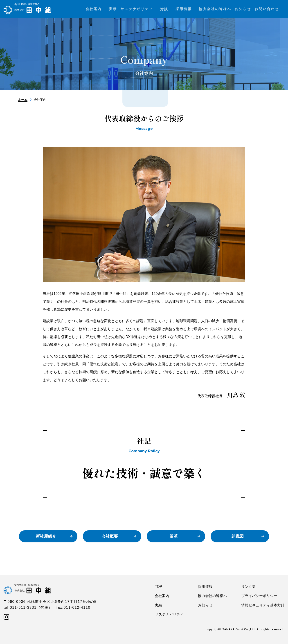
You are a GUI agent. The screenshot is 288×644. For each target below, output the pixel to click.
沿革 (174, 536)
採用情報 (205, 587)
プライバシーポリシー (259, 596)
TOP (159, 587)
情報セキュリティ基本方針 (263, 605)
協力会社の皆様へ (212, 596)
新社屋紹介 (46, 536)
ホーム (23, 100)
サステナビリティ (169, 614)
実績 (158, 605)
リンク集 (248, 587)
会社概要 (110, 536)
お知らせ (205, 605)
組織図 (238, 536)
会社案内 (162, 596)
